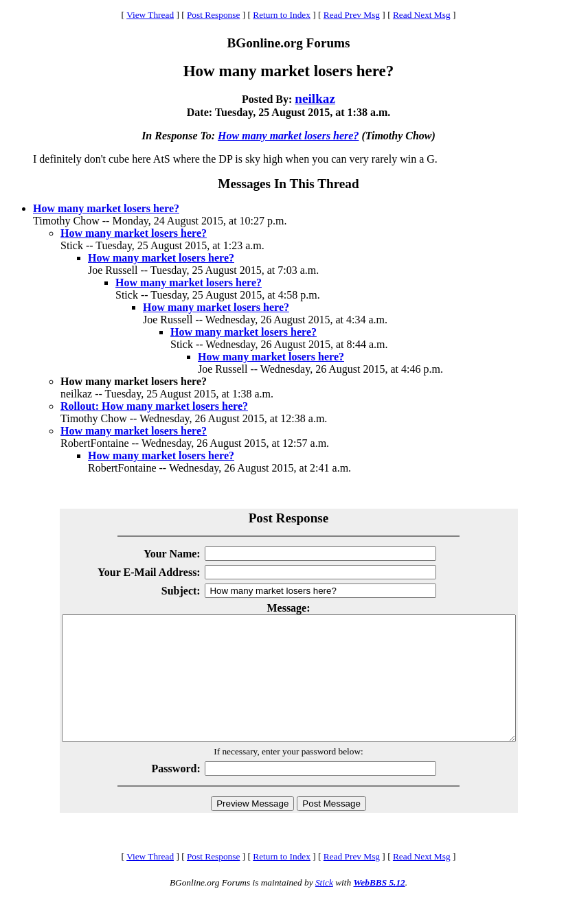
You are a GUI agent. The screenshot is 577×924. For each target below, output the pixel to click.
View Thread (150, 15)
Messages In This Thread (288, 184)
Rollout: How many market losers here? (154, 406)
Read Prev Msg (352, 15)
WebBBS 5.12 (379, 907)
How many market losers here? (288, 136)
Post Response (213, 15)
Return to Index (282, 15)
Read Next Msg (422, 15)
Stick (324, 907)
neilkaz (315, 99)
